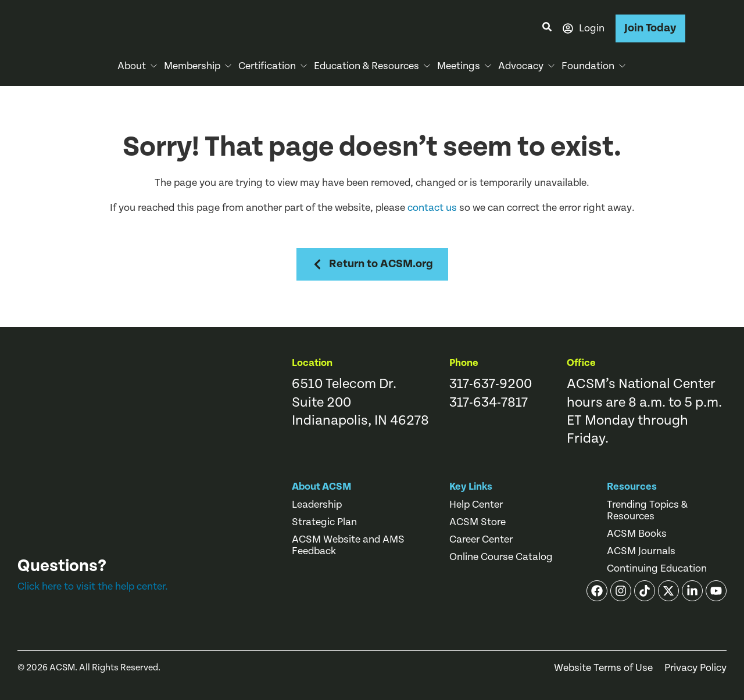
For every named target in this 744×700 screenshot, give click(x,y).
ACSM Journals (641, 551)
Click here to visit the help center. (93, 586)
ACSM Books (637, 534)
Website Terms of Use (603, 668)
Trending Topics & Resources (647, 511)
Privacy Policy (695, 668)
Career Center (481, 540)
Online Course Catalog (501, 557)
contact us (432, 208)
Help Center (476, 505)
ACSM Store (477, 522)
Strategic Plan (324, 522)
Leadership (317, 505)
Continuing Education (657, 569)
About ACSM (322, 487)
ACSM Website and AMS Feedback (348, 545)
